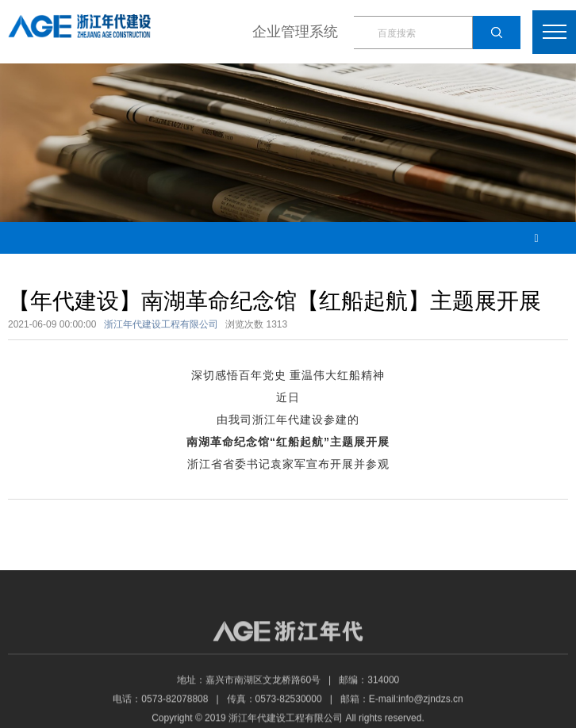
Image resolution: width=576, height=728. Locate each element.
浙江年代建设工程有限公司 (161, 324)
